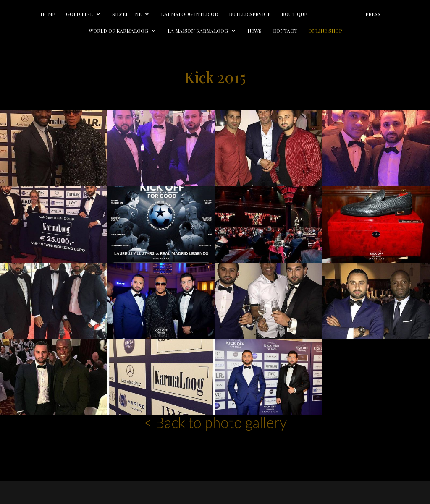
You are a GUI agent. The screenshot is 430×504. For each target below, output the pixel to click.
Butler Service (250, 14)
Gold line (79, 14)
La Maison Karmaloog (198, 31)
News (254, 31)
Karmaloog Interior (189, 14)
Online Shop (325, 31)
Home (48, 14)
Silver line (127, 14)
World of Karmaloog (118, 31)
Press (373, 14)
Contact (285, 31)
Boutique (294, 14)
